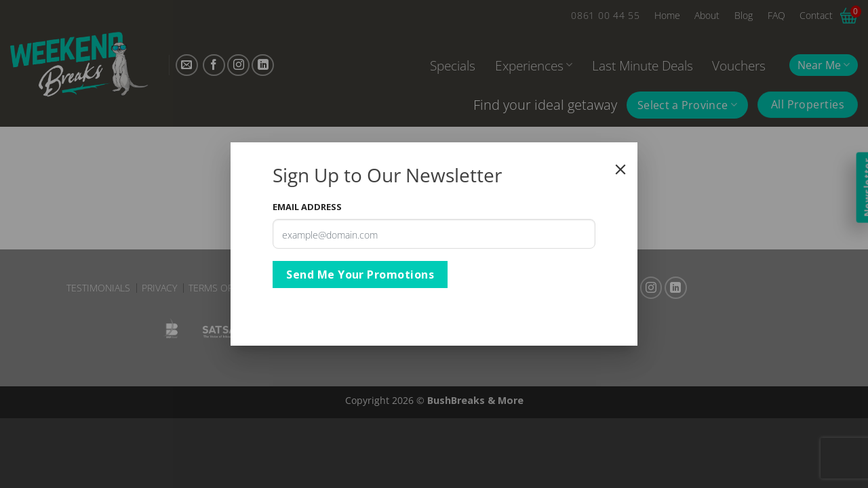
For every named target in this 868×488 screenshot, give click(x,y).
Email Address (307, 207)
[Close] (620, 169)
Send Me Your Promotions (360, 274)
